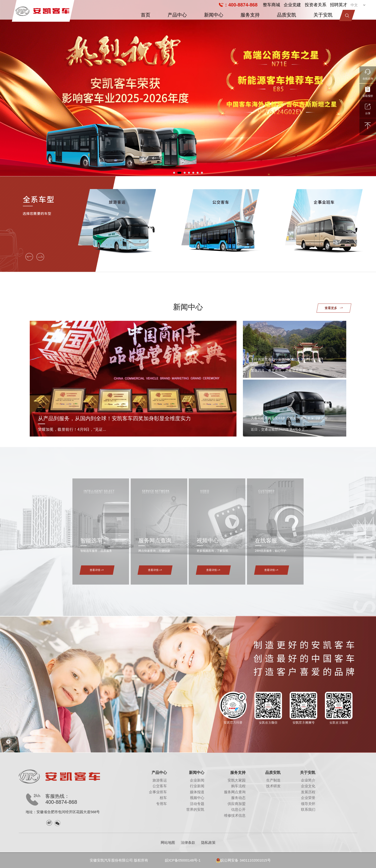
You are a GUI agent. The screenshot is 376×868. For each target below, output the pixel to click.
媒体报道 (197, 792)
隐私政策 (208, 843)
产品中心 (177, 15)
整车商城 (271, 5)
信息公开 (238, 810)
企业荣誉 (308, 798)
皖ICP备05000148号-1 (183, 860)
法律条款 (188, 843)
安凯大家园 (237, 780)
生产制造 (273, 780)
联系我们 (308, 810)
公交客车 (160, 786)
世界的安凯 (195, 810)
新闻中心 (214, 15)
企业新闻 (197, 780)
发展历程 (308, 792)
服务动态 (238, 798)
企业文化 (308, 786)
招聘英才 (339, 5)
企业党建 (292, 5)
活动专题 (197, 804)
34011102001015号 (255, 860)
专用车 (162, 804)
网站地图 (168, 843)
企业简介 (308, 780)
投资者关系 (316, 5)
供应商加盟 (237, 804)
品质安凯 (287, 15)
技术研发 (273, 786)
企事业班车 (158, 792)
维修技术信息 (235, 816)
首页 (146, 15)
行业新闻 (197, 786)
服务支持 (250, 15)
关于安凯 (323, 15)
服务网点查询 (235, 792)
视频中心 (197, 798)
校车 (163, 798)
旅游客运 (160, 780)
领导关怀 (308, 804)
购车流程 (238, 786)
